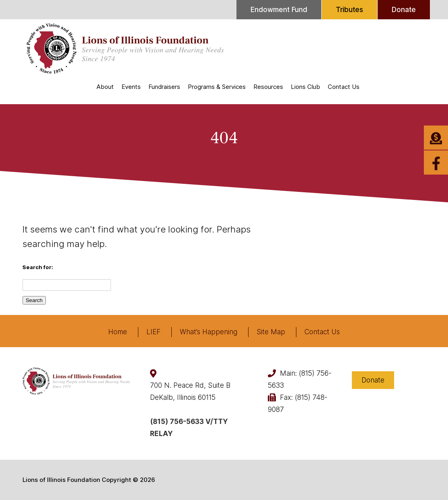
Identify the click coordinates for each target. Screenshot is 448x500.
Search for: (38, 267)
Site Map (271, 332)
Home (118, 332)
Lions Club (305, 87)
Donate (404, 10)
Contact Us (344, 87)
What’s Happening (209, 332)
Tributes (349, 10)
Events (131, 87)
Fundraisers (164, 87)
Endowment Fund (279, 10)
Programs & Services (217, 87)
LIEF (153, 332)
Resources (268, 87)
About (105, 87)
